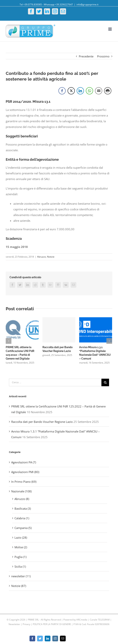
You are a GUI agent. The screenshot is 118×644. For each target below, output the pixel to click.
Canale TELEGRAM (100, 620)
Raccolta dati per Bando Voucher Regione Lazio (42, 422)
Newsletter (15, 624)
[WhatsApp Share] (89, 91)
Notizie (51, 257)
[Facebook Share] (62, 91)
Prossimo (103, 56)
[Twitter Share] (71, 91)
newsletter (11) (21, 576)
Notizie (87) (19, 586)
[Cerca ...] (55, 382)
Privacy (26, 624)
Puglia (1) (20, 557)
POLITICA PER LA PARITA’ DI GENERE (52, 624)
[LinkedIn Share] (80, 91)
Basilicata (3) (23, 508)
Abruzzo (41, 257)
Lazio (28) (21, 537)
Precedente (86, 56)
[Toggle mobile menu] (110, 29)
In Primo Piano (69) (24, 482)
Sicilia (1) (20, 566)
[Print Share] (108, 91)
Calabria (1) (22, 518)
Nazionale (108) (21, 491)
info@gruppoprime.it (87, 4)
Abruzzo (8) (22, 499)
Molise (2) (21, 547)
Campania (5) (23, 528)
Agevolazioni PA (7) (24, 462)
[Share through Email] (99, 91)
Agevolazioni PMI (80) (25, 472)
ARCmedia (82, 620)
